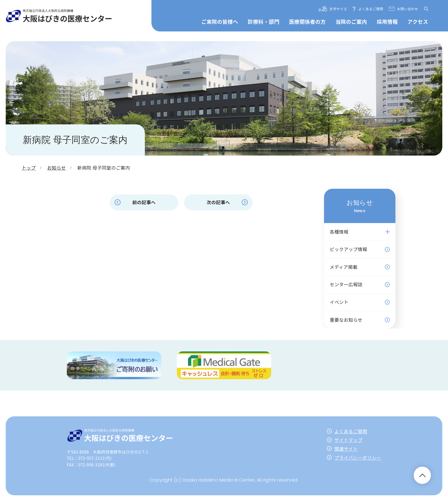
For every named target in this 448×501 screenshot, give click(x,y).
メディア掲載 (344, 267)
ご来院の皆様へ (220, 21)
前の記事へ (144, 202)
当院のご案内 (351, 21)
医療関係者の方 (307, 21)
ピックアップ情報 (348, 249)
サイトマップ (348, 440)
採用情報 (387, 21)
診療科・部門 (263, 21)
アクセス (418, 21)
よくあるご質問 (371, 9)
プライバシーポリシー (358, 458)
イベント (339, 302)
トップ (29, 168)
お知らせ (56, 168)
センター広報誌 (346, 284)
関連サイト (346, 449)
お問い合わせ (407, 9)
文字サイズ (338, 9)
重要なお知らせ (346, 320)
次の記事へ (218, 202)
